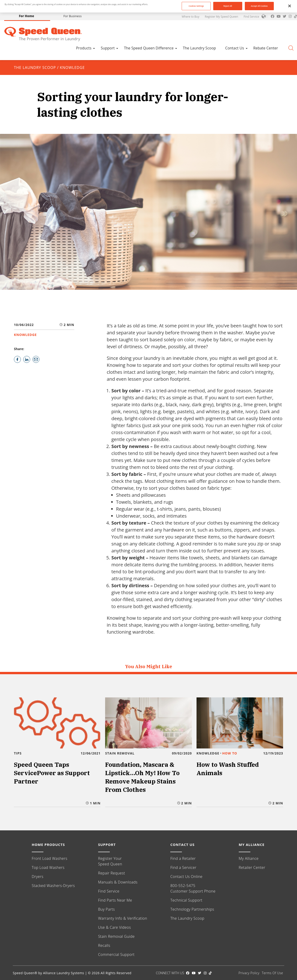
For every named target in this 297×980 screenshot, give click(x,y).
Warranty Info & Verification (123, 918)
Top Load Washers (48, 867)
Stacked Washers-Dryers (53, 886)
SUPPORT (107, 845)
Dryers (38, 877)
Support (108, 48)
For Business (72, 16)
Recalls (104, 945)
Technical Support (186, 900)
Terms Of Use (272, 973)
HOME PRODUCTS (48, 845)
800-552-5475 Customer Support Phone (193, 888)
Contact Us (235, 48)
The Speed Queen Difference (149, 48)
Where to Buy (190, 17)
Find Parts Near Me (115, 900)
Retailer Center (252, 867)
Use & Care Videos (115, 927)
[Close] (290, 6)
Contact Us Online (186, 877)
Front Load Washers (50, 858)
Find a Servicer (183, 867)
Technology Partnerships (192, 909)
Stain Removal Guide (116, 936)
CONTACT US (182, 845)
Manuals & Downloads (118, 882)
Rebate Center (266, 48)
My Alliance (249, 858)
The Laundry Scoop (199, 48)
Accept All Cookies (259, 6)
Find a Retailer (183, 858)
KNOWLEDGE (72, 68)
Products (84, 48)
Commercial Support (116, 954)
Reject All (228, 6)
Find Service (251, 17)
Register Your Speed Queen (110, 861)
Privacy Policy (249, 973)
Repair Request (112, 873)
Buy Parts (107, 909)
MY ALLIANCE (252, 845)
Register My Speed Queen (222, 17)
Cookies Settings (196, 6)
